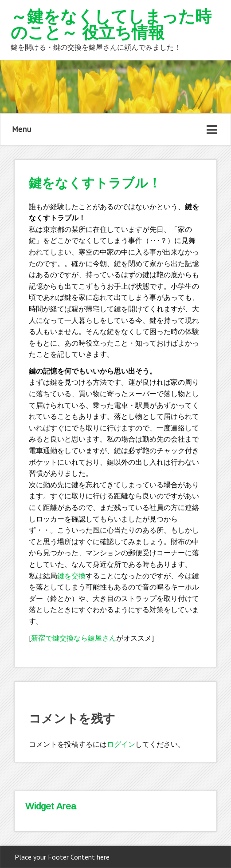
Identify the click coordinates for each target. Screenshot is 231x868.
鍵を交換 (71, 576)
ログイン (121, 744)
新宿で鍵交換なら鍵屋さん (74, 638)
